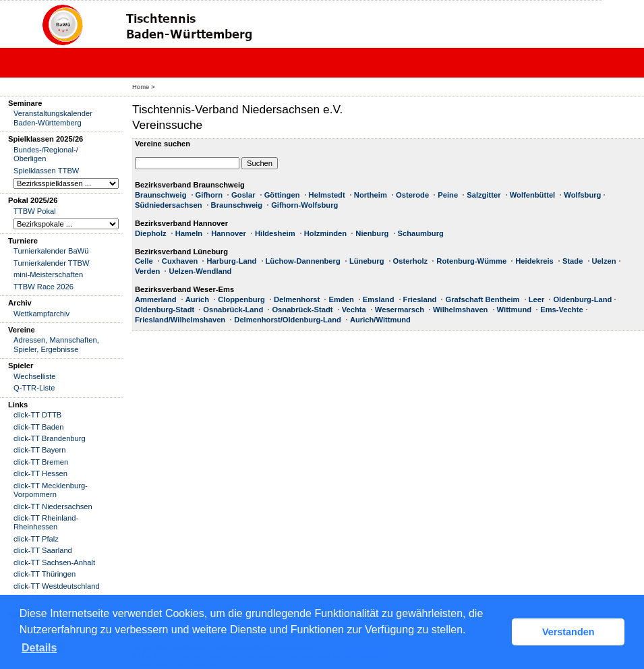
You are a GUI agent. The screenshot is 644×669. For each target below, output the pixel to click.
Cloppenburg (241, 299)
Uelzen (604, 261)
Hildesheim (275, 233)
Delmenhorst (297, 299)
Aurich (197, 299)
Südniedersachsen (168, 205)
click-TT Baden (38, 427)
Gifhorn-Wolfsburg (304, 205)
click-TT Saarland (43, 550)
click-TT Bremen (41, 462)
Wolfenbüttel (533, 195)
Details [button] (39, 648)
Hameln (189, 233)
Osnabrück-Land (233, 310)
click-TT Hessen (40, 473)
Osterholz (411, 261)
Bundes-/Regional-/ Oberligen (46, 154)
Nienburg (372, 233)
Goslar (243, 195)
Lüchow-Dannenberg (303, 261)
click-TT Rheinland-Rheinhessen (46, 522)
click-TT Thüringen (45, 574)
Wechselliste (35, 376)
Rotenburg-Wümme (471, 261)
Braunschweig (160, 195)
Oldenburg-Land (582, 299)
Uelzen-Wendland (200, 271)
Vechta (354, 310)
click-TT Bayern (40, 450)
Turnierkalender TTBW (52, 263)
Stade (573, 261)
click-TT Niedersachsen (53, 506)
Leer (537, 299)
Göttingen (282, 195)
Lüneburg (367, 261)
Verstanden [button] (568, 632)
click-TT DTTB (37, 415)
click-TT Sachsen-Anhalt (54, 562)
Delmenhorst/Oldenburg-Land (288, 320)
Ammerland (156, 299)
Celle (144, 261)
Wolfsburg (582, 195)
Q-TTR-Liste (34, 388)
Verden (147, 271)
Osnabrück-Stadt (302, 310)
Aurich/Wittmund (380, 320)
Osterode (412, 195)
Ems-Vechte (561, 310)
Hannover (229, 233)
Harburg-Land (231, 261)
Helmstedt (327, 195)
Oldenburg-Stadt (165, 310)
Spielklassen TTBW (46, 171)
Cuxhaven (180, 261)
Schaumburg (421, 233)
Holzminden (325, 233)
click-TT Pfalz (36, 539)
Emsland (379, 299)
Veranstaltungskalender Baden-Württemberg (53, 118)
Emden (341, 299)
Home (141, 87)
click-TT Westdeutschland (57, 586)
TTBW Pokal (35, 211)
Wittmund (514, 310)
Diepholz (151, 233)
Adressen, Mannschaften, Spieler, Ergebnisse (56, 344)
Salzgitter (484, 195)
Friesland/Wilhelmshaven (180, 320)
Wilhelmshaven (460, 310)
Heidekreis (534, 261)
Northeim (371, 195)
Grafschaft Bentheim (482, 299)
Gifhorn (209, 195)
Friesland (420, 299)
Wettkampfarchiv (41, 314)
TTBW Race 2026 (43, 287)
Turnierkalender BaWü (51, 251)
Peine (448, 195)
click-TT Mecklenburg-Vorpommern (51, 490)
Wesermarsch (400, 310)
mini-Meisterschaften (48, 274)
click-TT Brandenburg (50, 438)
